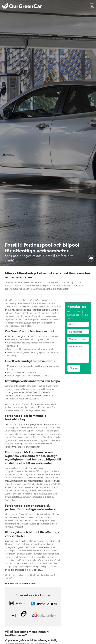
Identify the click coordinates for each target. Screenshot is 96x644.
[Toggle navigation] (92, 6)
